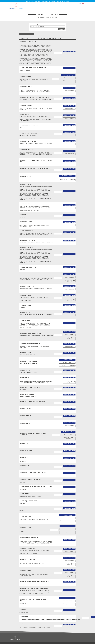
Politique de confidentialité (51, 643)
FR (80, 4)
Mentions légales (42, 643)
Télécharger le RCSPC (68, 78)
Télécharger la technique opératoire (68, 82)
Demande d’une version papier (26, 34)
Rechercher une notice (34, 25)
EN (84, 4)
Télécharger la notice (69, 51)
